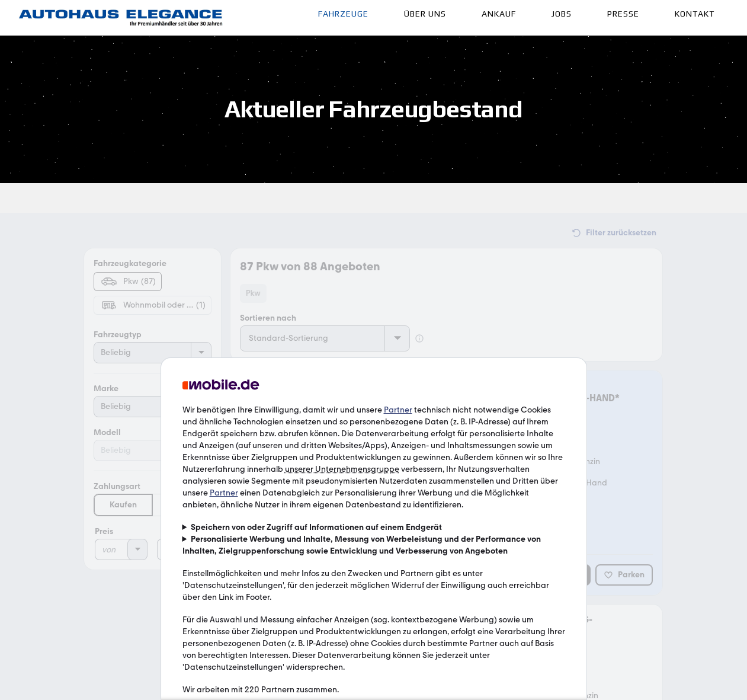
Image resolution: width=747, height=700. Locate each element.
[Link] (121, 18)
